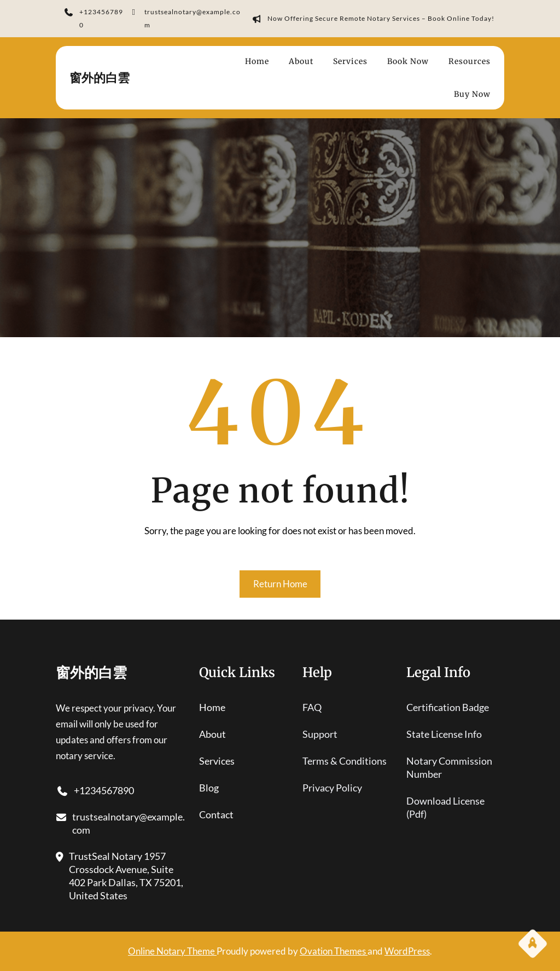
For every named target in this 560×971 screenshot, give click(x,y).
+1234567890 (94, 20)
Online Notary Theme (172, 951)
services (217, 761)
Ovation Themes (334, 951)
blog (209, 788)
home (212, 707)
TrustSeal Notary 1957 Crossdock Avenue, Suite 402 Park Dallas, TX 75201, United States (119, 876)
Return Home (280, 584)
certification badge (448, 707)
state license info (444, 734)
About (212, 734)
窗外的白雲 (100, 78)
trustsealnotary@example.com (185, 20)
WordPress (407, 951)
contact (216, 814)
